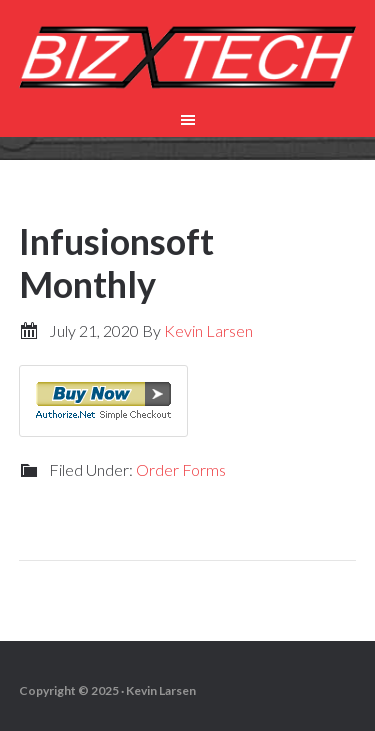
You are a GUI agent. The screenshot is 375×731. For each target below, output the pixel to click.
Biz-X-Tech (188, 60)
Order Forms (181, 469)
